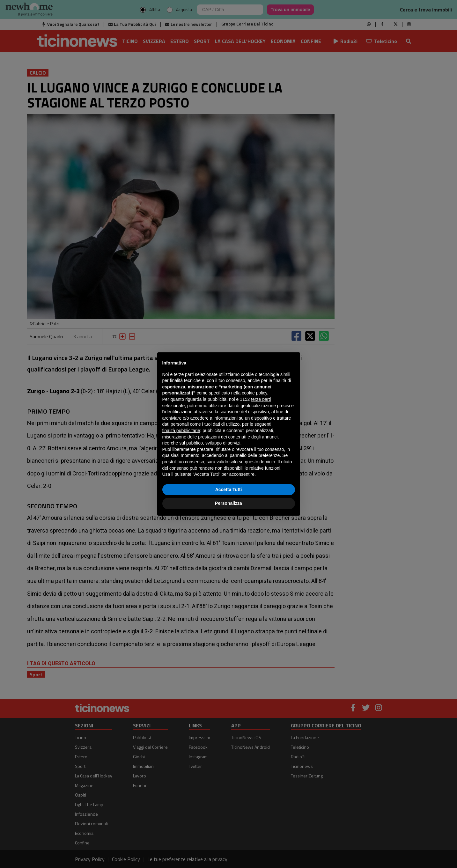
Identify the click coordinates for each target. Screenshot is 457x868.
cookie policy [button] (254, 393)
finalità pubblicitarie (181, 430)
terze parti (261, 399)
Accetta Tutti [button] (229, 489)
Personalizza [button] (228, 503)
